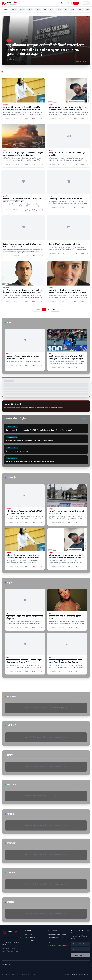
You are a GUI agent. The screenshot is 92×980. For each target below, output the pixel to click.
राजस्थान (59, 9)
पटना (73, 9)
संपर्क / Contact (29, 941)
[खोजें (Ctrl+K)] (62, 3)
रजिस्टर (76, 3)
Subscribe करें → (80, 955)
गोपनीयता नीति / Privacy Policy (57, 935)
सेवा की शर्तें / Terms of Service (57, 938)
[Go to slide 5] (85, 61)
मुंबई (45, 9)
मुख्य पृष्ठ (6, 9)
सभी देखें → (85, 419)
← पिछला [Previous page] (37, 310)
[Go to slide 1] (78, 61)
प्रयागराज (22, 9)
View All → (83, 323)
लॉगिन (68, 3)
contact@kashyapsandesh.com (58, 945)
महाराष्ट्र (38, 9)
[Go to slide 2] (80, 61)
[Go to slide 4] (84, 61)
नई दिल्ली (30, 9)
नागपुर (51, 9)
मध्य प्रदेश (80, 9)
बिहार (66, 9)
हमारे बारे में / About (30, 938)
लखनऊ (14, 9)
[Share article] (42, 118)
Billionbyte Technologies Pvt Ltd (81, 974)
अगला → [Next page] (55, 310)
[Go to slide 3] (82, 61)
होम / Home (28, 935)
